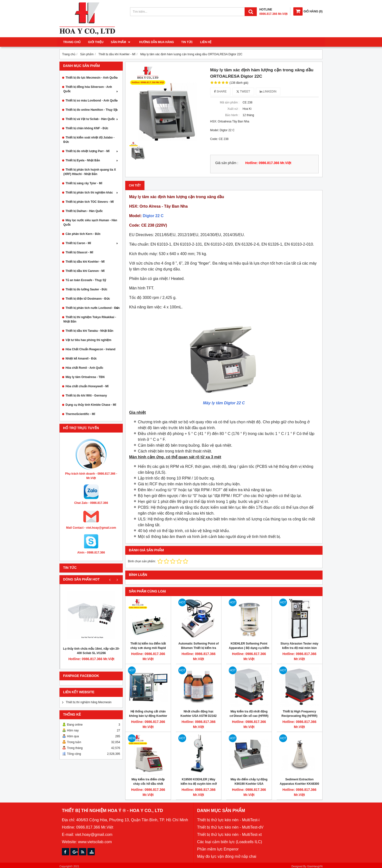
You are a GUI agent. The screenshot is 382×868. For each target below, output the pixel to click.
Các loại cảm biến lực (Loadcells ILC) (230, 842)
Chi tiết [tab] (135, 185)
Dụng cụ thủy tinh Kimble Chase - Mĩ (91, 405)
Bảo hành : (232, 115)
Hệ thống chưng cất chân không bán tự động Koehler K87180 (148, 716)
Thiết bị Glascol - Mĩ (79, 252)
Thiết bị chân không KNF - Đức (87, 128)
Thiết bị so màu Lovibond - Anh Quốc (92, 101)
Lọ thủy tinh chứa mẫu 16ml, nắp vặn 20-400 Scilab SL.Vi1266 (91, 651)
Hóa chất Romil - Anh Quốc (84, 368)
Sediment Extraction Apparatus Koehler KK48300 (299, 782)
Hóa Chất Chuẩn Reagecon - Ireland (91, 349)
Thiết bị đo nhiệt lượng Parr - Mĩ (92, 151)
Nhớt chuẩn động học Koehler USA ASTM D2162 (199, 714)
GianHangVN (315, 866)
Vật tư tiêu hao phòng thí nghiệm (88, 340)
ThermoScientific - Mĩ (80, 414)
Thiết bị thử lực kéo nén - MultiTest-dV (230, 827)
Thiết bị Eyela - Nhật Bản (92, 160)
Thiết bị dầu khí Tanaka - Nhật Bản (89, 331)
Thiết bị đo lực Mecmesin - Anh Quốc (92, 78)
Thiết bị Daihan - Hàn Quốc (84, 211)
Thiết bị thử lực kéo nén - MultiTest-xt (229, 835)
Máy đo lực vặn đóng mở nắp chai (227, 856)
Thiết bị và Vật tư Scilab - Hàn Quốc (92, 119)
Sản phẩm (121, 42)
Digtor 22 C (153, 216)
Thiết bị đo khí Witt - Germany (86, 396)
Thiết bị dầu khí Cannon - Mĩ (85, 271)
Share (220, 92)
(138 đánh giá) (239, 83)
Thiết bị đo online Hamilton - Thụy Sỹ (92, 110)
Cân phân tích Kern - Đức (83, 234)
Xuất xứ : (233, 109)
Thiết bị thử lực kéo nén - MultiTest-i (228, 820)
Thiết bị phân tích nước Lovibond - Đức (93, 308)
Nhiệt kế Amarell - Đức (81, 359)
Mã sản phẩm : (229, 102)
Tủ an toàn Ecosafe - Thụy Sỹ (86, 280)
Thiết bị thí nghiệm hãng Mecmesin (89, 702)
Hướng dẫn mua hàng (155, 42)
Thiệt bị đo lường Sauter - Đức (86, 289)
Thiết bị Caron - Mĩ (92, 243)
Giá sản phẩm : (227, 163)
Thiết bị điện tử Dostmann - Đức (88, 299)
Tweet (243, 92)
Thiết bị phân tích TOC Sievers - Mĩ (90, 202)
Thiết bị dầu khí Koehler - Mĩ (85, 262)
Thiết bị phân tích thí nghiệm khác (92, 193)
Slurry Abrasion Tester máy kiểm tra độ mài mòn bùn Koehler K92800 (299, 648)
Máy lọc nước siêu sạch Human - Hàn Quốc (90, 222)
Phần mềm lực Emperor (218, 849)
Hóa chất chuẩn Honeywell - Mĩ (87, 386)
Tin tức (185, 42)
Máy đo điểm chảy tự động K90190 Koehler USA (249, 782)
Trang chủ (72, 42)
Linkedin (268, 92)
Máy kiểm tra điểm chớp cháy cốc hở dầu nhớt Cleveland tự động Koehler (148, 784)
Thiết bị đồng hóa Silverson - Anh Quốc (91, 89)
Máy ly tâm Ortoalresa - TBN (85, 377)
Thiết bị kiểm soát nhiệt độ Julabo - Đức (89, 140)
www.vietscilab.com (95, 842)
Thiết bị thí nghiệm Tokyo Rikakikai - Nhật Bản (90, 319)
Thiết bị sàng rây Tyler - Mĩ (84, 183)
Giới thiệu (96, 42)
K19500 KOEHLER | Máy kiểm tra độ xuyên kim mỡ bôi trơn (198, 784)
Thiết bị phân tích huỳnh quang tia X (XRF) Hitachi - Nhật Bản (90, 172)
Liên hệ (204, 42)
